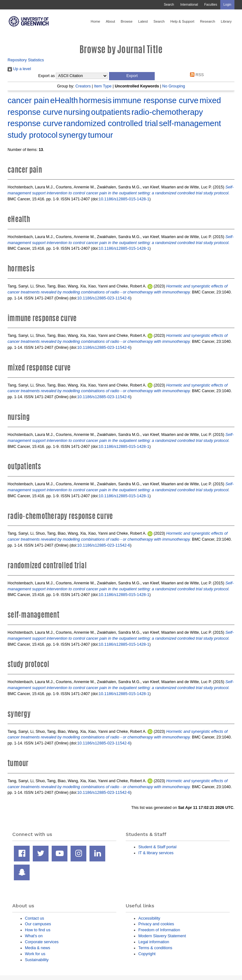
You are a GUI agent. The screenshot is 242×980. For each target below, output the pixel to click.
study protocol (33, 135)
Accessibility (149, 918)
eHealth (64, 100)
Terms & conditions (155, 948)
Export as (46, 76)
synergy (73, 135)
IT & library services (156, 853)
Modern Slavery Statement (162, 936)
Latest (143, 21)
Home (95, 21)
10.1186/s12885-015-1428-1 (124, 199)
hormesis (95, 100)
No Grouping (174, 86)
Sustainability (37, 960)
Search (169, 5)
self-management (190, 123)
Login (227, 5)
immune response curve (156, 100)
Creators (83, 86)
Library (226, 21)
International (189, 5)
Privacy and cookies (156, 924)
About (110, 21)
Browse (127, 21)
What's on (34, 936)
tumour (100, 135)
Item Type (103, 86)
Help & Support (182, 21)
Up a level (19, 69)
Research (208, 21)
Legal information (154, 942)
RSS (196, 75)
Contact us (35, 918)
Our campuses (38, 924)
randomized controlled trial (111, 123)
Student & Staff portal (157, 847)
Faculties (211, 5)
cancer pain (28, 100)
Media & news (37, 948)
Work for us (35, 954)
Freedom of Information (159, 930)
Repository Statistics (26, 60)
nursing (77, 112)
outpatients (111, 112)
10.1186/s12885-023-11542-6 (104, 298)
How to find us (38, 930)
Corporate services (42, 942)
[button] (132, 76)
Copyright (147, 954)
